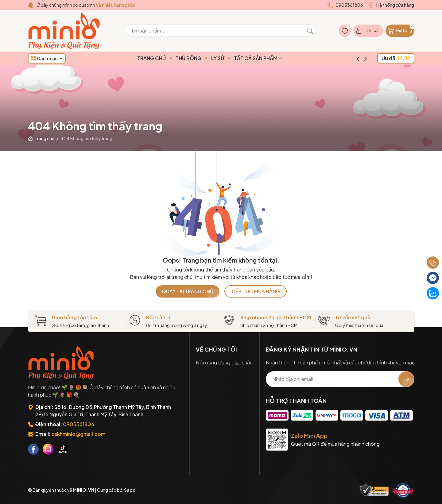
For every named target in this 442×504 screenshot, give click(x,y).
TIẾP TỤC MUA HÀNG (256, 291)
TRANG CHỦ (163, 58)
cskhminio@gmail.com (78, 434)
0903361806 (79, 424)
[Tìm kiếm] (310, 31)
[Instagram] (48, 449)
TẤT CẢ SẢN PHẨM (270, 58)
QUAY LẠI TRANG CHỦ (188, 291)
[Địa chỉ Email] (340, 379)
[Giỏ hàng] (400, 31)
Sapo (130, 490)
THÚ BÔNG (200, 58)
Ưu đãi (396, 58)
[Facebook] (33, 449)
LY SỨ (229, 58)
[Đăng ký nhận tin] (406, 379)
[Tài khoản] (368, 31)
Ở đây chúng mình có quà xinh (86, 5)
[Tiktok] (63, 449)
